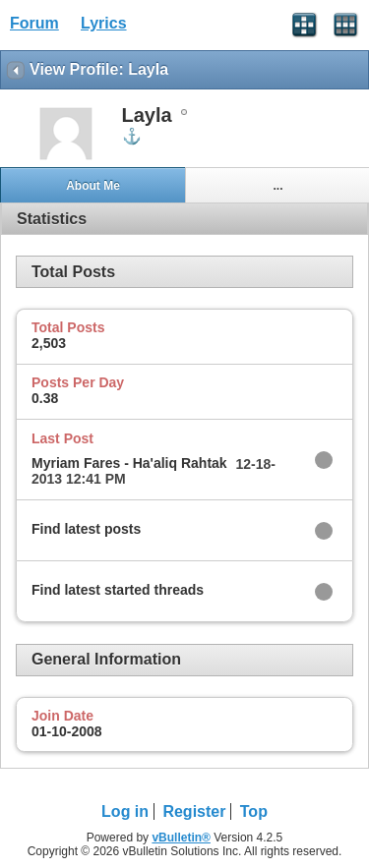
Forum (34, 23)
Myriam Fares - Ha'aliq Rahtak (129, 463)
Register (194, 811)
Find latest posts (86, 529)
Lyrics (104, 23)
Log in (125, 811)
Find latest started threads (118, 590)
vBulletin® (181, 838)
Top (254, 811)
